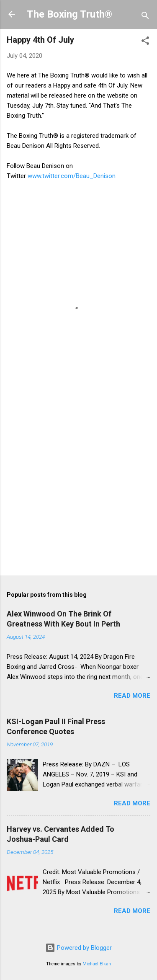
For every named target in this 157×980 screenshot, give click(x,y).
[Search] (145, 17)
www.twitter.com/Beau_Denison (72, 176)
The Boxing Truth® (69, 14)
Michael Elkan (97, 964)
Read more (132, 696)
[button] (145, 42)
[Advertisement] (78, 484)
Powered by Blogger (78, 948)
